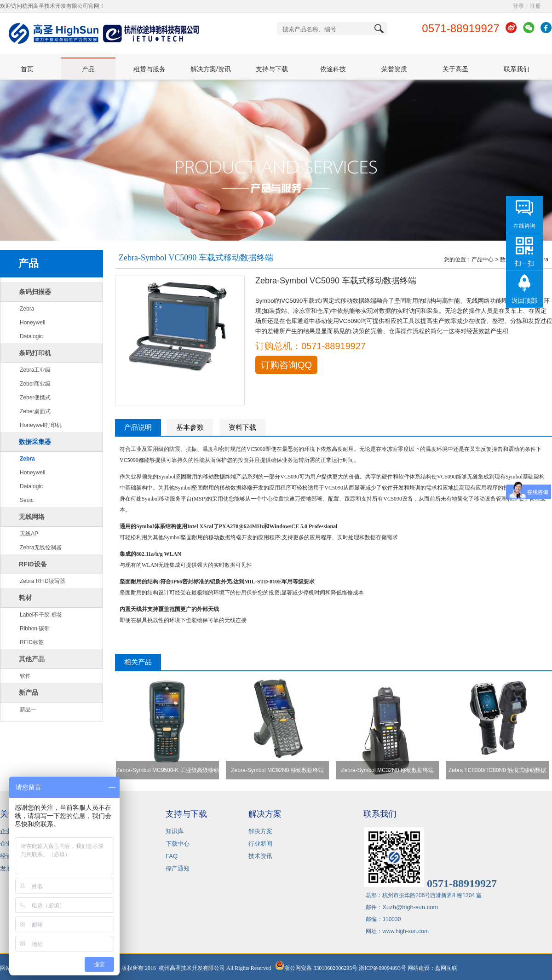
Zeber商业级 (35, 384)
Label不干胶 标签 (41, 615)
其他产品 (32, 659)
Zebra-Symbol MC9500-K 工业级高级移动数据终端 (167, 773)
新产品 (29, 692)
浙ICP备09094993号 (382, 968)
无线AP (29, 534)
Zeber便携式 (35, 398)
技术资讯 (260, 856)
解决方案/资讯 (211, 69)
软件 (25, 676)
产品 (88, 69)
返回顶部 (524, 300)
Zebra (27, 309)
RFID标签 (32, 642)
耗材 (25, 598)
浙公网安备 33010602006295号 (316, 968)
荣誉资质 (394, 69)
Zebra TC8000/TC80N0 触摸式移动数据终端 (497, 773)
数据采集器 (35, 442)
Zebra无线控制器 (41, 548)
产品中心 (483, 259)
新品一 (28, 709)
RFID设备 (33, 564)
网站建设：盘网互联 (434, 968)
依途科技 (333, 69)
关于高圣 (455, 69)
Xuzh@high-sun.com (410, 907)
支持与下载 (272, 69)
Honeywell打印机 (41, 425)
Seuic (27, 500)
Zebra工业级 (35, 370)
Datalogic (31, 336)
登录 (518, 6)
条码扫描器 (35, 292)
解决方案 (260, 831)
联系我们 (517, 69)
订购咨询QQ (286, 365)
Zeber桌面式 (35, 411)
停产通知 (178, 868)
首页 (27, 69)
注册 (535, 6)
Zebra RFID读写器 (43, 581)
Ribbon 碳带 (35, 628)
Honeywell (32, 323)
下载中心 (178, 844)
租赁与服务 (149, 69)
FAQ (172, 856)
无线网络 (32, 517)
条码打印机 (35, 353)
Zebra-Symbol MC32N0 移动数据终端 (387, 770)
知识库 (175, 831)
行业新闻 (260, 844)
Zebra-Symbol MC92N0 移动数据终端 (277, 770)
